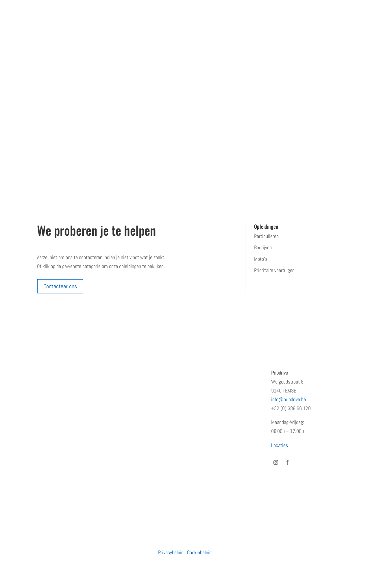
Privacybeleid (171, 552)
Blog (41, 430)
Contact (45, 441)
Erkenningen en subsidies (62, 396)
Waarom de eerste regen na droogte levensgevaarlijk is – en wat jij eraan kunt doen (224, 431)
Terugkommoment (55, 407)
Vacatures (47, 419)
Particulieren (266, 236)
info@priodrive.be (288, 399)
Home (43, 373)
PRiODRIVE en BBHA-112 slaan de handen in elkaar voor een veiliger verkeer (223, 382)
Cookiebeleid (199, 552)
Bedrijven (263, 247)
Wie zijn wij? (49, 384)
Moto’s (261, 259)
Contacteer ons (60, 286)
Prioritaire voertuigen (274, 270)
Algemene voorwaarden (59, 453)
